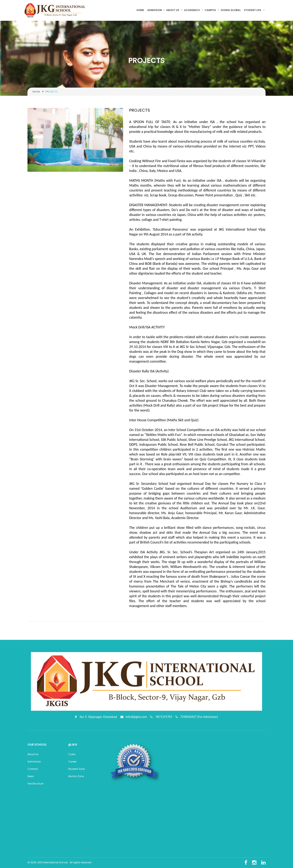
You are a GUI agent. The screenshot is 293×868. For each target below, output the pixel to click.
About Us (33, 754)
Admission (156, 10)
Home (141, 10)
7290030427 (189, 717)
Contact (33, 769)
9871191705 (163, 717)
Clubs (72, 754)
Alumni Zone (76, 776)
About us (174, 10)
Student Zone (76, 769)
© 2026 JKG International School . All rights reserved (59, 862)
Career (72, 762)
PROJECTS (140, 110)
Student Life (254, 10)
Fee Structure (35, 784)
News (31, 776)
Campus (212, 10)
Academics (194, 10)
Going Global (231, 10)
